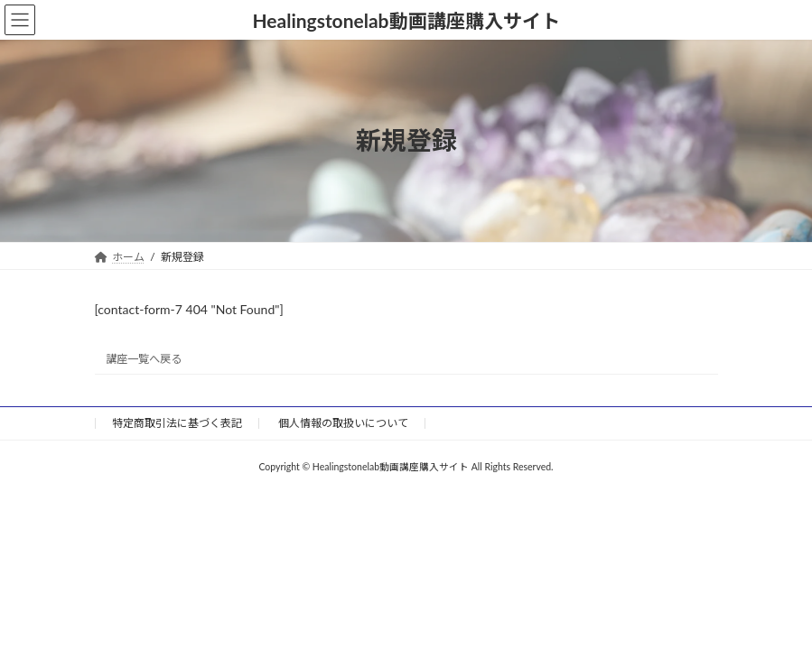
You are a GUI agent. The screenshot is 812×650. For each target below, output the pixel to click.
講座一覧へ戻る (144, 359)
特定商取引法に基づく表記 (177, 423)
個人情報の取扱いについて (343, 423)
